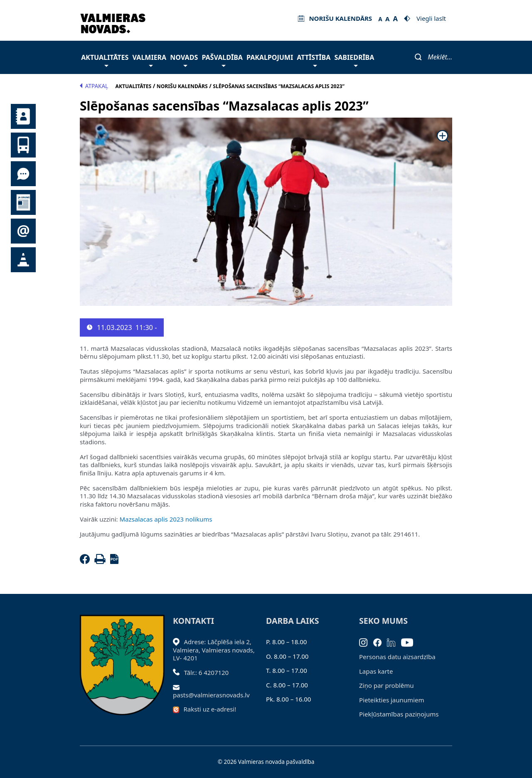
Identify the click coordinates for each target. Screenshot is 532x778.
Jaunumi (23, 202)
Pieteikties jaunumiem (23, 231)
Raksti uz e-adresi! (210, 709)
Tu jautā (23, 174)
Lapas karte (376, 671)
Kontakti (23, 116)
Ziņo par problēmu (386, 685)
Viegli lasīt (431, 18)
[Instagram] (366, 642)
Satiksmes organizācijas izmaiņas (23, 260)
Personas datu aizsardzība (397, 657)
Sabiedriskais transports (23, 145)
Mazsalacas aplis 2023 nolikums (165, 519)
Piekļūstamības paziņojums (399, 714)
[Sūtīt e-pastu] (179, 687)
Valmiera (150, 60)
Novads (184, 60)
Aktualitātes (105, 60)
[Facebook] (86, 561)
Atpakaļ (94, 86)
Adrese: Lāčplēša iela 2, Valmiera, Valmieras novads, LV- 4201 (214, 650)
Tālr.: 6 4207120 (207, 672)
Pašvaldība (222, 60)
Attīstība (314, 60)
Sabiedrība (354, 60)
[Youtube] (410, 642)
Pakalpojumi (270, 57)
